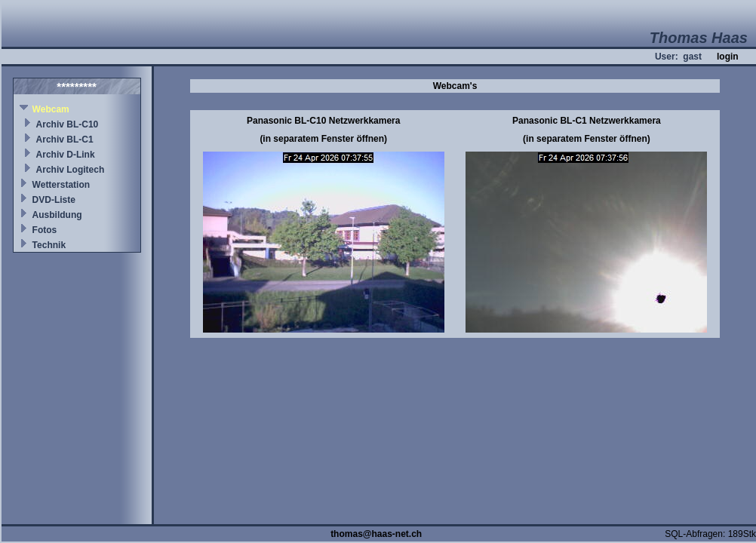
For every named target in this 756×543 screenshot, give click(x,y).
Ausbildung (57, 215)
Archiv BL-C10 (68, 124)
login (728, 57)
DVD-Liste (54, 200)
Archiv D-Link (66, 155)
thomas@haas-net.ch (376, 534)
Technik (49, 245)
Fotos (45, 230)
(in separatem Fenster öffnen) (323, 139)
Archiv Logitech (71, 170)
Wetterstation (61, 185)
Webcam (51, 109)
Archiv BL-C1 (65, 140)
